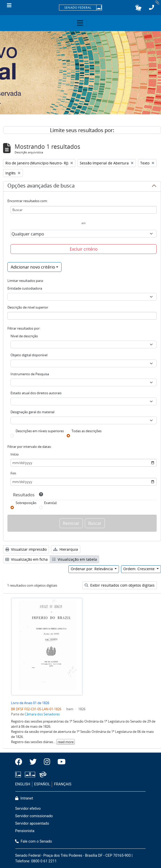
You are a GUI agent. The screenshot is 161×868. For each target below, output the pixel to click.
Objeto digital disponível (29, 355)
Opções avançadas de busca (41, 186)
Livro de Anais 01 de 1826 (30, 703)
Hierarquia (66, 549)
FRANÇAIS (63, 784)
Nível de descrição (24, 336)
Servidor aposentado (32, 823)
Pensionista (25, 831)
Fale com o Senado (34, 841)
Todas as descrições (87, 431)
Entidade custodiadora (25, 288)
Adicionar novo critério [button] (33, 267)
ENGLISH (23, 784)
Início (15, 454)
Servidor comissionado (34, 816)
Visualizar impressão (26, 549)
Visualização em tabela (74, 559)
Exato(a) (50, 503)
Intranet (24, 798)
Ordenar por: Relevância (92, 569)
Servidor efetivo (28, 809)
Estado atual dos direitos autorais (36, 393)
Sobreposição (26, 503)
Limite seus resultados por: (82, 130)
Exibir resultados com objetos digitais (120, 585)
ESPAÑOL (42, 784)
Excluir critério (84, 249)
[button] (138, 8)
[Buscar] (84, 210)
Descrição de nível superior (28, 307)
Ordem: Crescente (139, 569)
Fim (13, 473)
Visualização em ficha (27, 559)
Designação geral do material (32, 412)
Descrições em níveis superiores (40, 431)
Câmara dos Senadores (42, 714)
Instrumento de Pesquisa (30, 374)
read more (66, 742)
